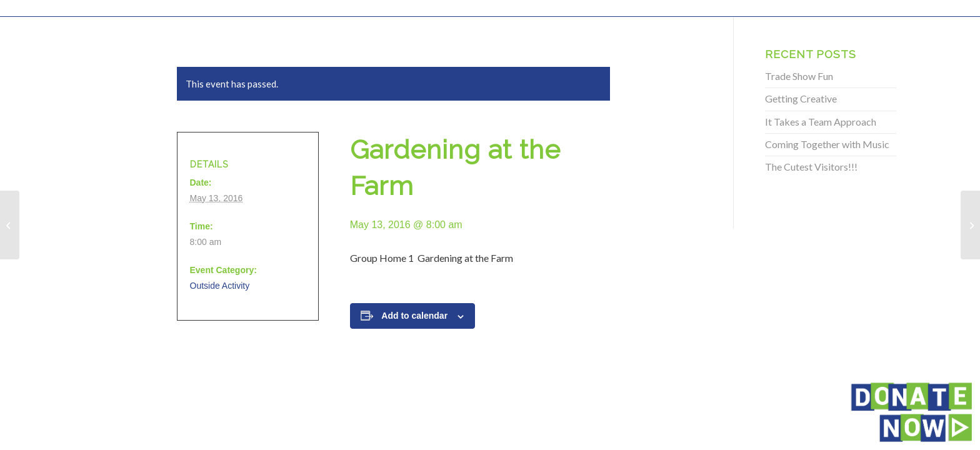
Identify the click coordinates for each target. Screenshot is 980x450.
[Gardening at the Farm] (10, 225)
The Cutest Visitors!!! (811, 167)
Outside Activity (220, 286)
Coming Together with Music (827, 144)
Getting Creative (801, 98)
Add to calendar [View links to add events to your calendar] (414, 316)
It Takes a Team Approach (821, 122)
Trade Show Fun (799, 76)
